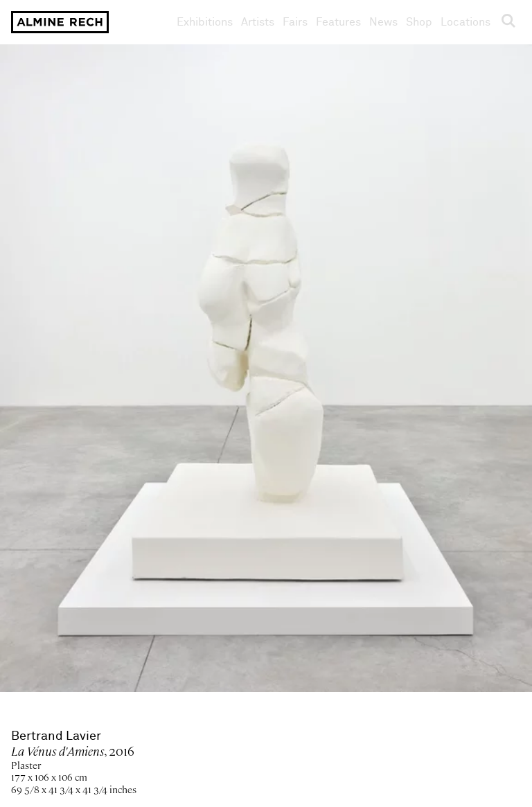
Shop (419, 22)
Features (338, 22)
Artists (258, 22)
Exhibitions (205, 22)
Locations (465, 22)
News (383, 22)
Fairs (295, 22)
